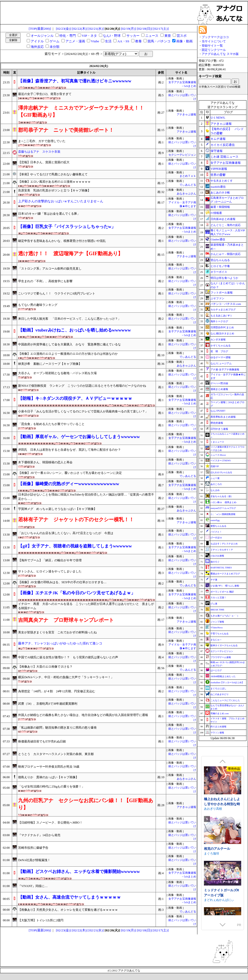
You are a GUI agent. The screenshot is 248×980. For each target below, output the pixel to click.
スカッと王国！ (218, 598)
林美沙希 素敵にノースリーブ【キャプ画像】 (50, 364)
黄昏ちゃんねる (218, 526)
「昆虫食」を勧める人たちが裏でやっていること (51, 424)
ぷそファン (217, 298)
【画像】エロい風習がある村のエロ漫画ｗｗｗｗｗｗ (54, 182)
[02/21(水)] (96, 29)
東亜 (168, 36)
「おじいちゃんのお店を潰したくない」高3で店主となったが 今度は (66, 533)
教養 (138, 41)
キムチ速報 (218, 139)
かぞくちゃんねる (221, 346)
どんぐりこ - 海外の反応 (225, 225)
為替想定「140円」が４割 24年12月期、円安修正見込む (57, 691)
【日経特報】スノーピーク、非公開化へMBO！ (50, 823)
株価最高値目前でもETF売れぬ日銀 (42, 741)
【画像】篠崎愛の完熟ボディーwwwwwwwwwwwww (69, 484)
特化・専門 (68, 36)
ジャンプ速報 (217, 622)
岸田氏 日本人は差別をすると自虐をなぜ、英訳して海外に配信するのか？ (69, 450)
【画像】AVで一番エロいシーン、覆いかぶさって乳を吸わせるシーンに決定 (70, 473)
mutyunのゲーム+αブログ (223, 508)
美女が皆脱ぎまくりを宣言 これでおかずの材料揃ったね (57, 632)
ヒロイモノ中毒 (220, 266)
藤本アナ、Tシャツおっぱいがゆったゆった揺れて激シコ (60, 643)
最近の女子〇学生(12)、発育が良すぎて (45, 94)
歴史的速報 (217, 423)
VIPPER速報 (219, 169)
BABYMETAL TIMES (221, 568)
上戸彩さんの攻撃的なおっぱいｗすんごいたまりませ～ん (61, 201)
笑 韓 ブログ (219, 351)
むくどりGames (215, 870)
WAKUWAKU (213, 770)
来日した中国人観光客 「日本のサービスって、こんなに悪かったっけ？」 (69, 319)
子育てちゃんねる (220, 634)
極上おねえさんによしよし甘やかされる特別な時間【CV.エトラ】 (222, 914)
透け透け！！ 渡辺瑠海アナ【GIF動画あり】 (70, 253)
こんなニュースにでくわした (225, 700)
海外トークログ (219, 321)
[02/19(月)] (129, 29)
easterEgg (215, 520)
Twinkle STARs (214, 820)
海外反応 (37, 47)
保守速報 (217, 151)
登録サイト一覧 (212, 46)
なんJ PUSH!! (218, 411)
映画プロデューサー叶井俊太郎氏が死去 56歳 (49, 767)
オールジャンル (42, 36)
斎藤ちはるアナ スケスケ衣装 (39, 152)
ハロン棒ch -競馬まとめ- (224, 502)
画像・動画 (184, 41)
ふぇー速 (215, 478)
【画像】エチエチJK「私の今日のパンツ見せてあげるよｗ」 (77, 593)
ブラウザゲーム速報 (221, 657)
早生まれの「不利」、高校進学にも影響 (45, 281)
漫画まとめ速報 (219, 389)
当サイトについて (214, 41)
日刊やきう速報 (219, 429)
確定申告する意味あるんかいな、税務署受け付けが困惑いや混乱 (62, 241)
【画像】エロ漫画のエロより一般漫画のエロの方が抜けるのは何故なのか (68, 354)
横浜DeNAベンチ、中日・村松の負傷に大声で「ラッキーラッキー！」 (66, 677)
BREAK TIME (217, 610)
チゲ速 (214, 580)
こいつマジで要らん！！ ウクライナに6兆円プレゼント (57, 293)
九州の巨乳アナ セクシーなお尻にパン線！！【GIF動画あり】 (86, 804)
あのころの (216, 484)
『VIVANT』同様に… (33, 886)
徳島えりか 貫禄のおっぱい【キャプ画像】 (48, 777)
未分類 (55, 47)
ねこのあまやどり (220, 694)
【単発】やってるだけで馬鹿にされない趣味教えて (53, 174)
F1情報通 (216, 213)
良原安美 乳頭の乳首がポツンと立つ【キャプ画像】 (54, 190)
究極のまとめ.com (220, 713)
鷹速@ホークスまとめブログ (225, 574)
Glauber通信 (218, 239)
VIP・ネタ (89, 36)
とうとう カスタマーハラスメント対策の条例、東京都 (56, 754)
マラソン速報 (217, 733)
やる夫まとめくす (222, 181)
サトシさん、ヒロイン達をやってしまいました (50, 571)
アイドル (37, 41)
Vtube (95, 41)
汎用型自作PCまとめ (222, 327)
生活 (108, 41)
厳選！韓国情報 (220, 207)
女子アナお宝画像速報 (226, 163)
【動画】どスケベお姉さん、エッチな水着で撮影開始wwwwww (79, 872)
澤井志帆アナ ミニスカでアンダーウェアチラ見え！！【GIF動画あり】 (81, 111)
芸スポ (182, 36)
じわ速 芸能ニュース (224, 157)
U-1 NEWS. (218, 118)
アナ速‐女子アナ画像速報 (225, 369)
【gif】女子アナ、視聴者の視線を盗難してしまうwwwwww (75, 546)
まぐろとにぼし (218, 689)
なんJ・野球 (112, 36)
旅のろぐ (215, 562)
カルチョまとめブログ (223, 309)
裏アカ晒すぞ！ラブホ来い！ (222, 862)
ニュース (152, 36)
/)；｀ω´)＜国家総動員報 (223, 514)
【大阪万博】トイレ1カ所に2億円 (41, 920)
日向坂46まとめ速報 (223, 219)
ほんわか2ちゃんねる (221, 472)
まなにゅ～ (216, 640)
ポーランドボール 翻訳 (222, 592)
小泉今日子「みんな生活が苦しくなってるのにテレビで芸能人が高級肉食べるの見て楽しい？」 (83, 411)
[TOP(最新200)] (40, 29)
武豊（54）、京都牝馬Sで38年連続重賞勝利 (48, 704)
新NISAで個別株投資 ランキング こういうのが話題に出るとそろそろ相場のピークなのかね (84, 386)
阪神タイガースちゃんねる (224, 645)
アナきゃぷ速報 (186, 115)
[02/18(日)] (145, 29)
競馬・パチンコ (159, 41)
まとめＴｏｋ (188, 176)
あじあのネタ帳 (220, 192)
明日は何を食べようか (224, 278)
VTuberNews (217, 628)
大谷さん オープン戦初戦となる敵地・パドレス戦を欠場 (57, 373)
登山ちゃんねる (220, 260)
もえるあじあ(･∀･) (221, 316)
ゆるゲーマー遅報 (221, 357)
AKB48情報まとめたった (223, 676)
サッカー (133, 36)
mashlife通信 (218, 187)
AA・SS (123, 41)
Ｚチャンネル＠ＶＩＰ (222, 550)
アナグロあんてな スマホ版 (220, 54)
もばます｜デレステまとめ (224, 544)
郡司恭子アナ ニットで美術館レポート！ (66, 130)
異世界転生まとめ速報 (223, 417)
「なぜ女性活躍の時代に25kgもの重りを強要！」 (51, 787)
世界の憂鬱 (218, 175)
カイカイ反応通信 (223, 145)
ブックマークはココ (215, 37)
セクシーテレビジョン (182, 155)
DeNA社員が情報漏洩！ (34, 860)
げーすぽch (216, 538)
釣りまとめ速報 (218, 727)
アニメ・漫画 (75, 41)
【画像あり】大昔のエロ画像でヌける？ (45, 667)
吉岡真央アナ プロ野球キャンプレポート (66, 620)
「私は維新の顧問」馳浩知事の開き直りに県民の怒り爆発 (57, 728)
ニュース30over (218, 455)
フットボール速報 (222, 292)
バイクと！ (216, 532)
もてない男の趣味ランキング (38, 305)
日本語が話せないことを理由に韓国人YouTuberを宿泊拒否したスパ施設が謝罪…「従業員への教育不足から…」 (86, 497)
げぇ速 (214, 604)
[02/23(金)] (64, 29)
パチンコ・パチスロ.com (226, 304)
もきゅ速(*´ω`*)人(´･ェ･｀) (224, 616)
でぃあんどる (188, 185)
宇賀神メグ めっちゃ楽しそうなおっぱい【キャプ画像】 (57, 509)
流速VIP (215, 466)
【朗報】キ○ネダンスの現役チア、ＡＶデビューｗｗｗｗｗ (75, 398)
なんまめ (215, 490)
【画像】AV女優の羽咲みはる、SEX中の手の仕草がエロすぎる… (62, 582)
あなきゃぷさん (186, 194)
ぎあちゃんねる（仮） (222, 496)
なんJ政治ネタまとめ (222, 333)
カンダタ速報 (218, 339)
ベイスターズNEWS (221, 461)
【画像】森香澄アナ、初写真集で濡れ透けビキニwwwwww (75, 81)
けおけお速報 (217, 556)
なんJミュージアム (221, 363)
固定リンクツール (214, 50)
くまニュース (217, 442)
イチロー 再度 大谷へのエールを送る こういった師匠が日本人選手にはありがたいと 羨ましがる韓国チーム (86, 606)
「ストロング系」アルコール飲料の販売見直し (50, 269)
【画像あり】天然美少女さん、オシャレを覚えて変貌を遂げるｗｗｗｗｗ (68, 910)
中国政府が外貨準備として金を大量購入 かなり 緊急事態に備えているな (69, 344)
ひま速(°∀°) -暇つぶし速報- (225, 586)
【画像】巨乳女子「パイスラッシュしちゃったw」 (67, 227)
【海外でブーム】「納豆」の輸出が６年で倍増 (50, 560)
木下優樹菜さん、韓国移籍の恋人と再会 (45, 462)
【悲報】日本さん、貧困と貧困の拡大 (44, 162)
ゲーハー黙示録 (219, 383)
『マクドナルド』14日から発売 (39, 835)
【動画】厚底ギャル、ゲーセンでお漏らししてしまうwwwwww (79, 437)
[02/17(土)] (161, 29)
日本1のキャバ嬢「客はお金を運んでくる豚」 (49, 214)
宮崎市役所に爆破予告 (33, 848)
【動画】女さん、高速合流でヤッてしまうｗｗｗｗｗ (69, 897)
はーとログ (216, 670)
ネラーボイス (219, 272)
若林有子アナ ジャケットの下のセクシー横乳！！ (76, 519)
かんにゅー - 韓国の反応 (225, 254)
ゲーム (55, 41)
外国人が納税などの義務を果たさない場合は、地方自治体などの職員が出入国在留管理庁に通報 (83, 715)
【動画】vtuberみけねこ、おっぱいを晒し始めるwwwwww (74, 330)
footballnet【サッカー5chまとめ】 (227, 682)
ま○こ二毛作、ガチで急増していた (42, 141)
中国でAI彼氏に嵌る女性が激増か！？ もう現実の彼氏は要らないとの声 (68, 657)
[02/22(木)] (80, 29)
